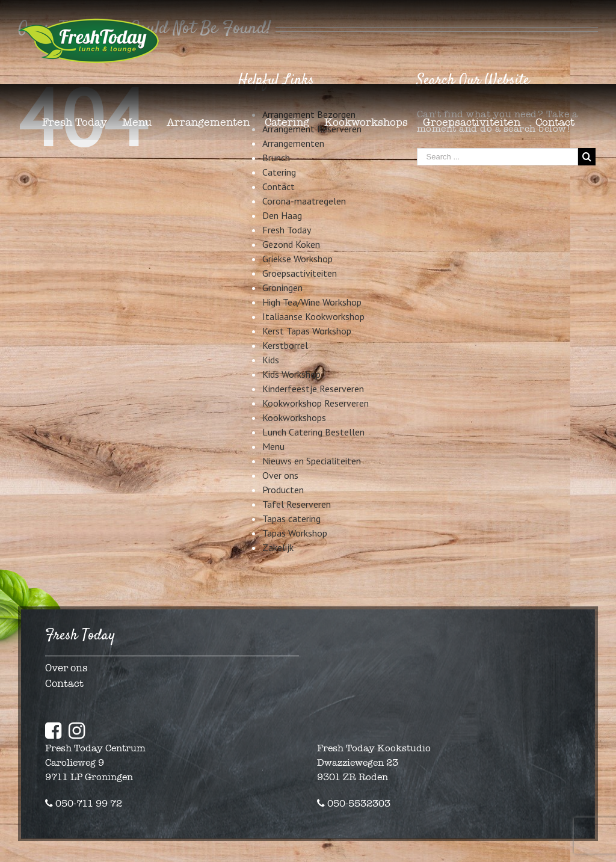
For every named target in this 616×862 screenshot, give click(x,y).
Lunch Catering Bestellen (313, 432)
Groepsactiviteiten (300, 273)
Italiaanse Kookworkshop (313, 316)
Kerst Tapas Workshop (307, 331)
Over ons (280, 475)
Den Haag (282, 215)
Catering (279, 172)
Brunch (276, 158)
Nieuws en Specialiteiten (312, 461)
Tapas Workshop (295, 533)
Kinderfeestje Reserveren (313, 389)
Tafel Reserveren (297, 504)
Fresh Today (287, 230)
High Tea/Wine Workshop (312, 302)
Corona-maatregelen (304, 201)
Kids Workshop (291, 374)
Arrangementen (293, 143)
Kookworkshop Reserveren (316, 403)
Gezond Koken (291, 244)
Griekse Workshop (297, 259)
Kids (271, 360)
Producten (283, 490)
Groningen (282, 288)
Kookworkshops (294, 417)
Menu (273, 446)
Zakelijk (278, 547)
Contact (279, 186)
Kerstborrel (285, 345)
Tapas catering (291, 519)
